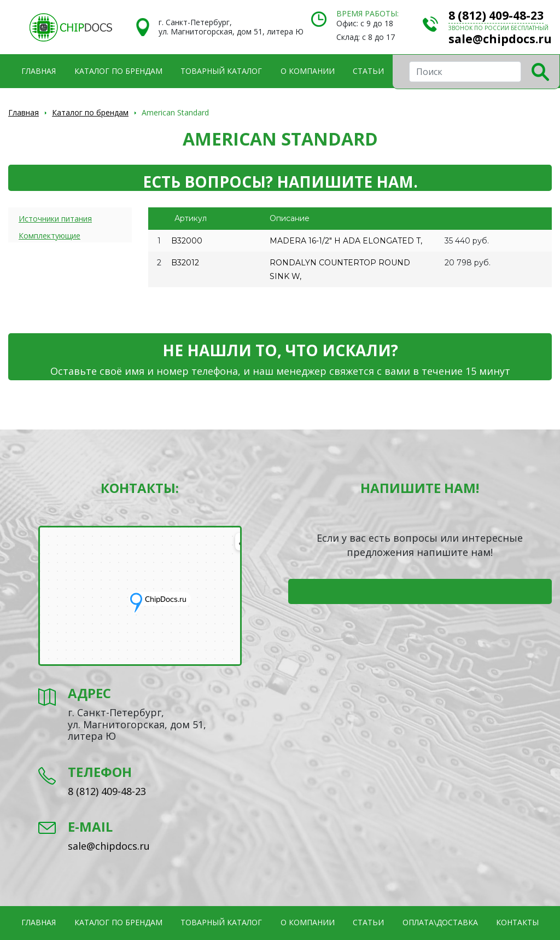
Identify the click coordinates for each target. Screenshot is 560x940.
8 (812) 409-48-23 (496, 15)
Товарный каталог (221, 71)
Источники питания (55, 219)
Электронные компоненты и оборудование (71, 27)
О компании (308, 71)
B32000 (187, 241)
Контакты (517, 922)
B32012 (185, 263)
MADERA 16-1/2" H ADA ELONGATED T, (346, 241)
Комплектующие (49, 236)
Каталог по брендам (118, 71)
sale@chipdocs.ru (500, 39)
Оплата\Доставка (440, 922)
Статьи (368, 71)
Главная (39, 71)
